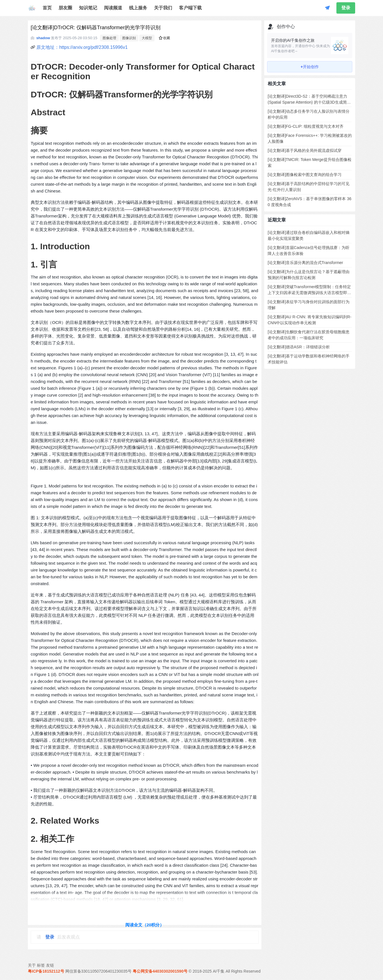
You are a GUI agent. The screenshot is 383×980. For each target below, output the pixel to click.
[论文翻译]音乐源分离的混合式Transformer (305, 263)
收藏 (164, 38)
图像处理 (109, 38)
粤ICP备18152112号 (46, 971)
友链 (50, 965)
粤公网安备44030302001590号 (160, 971)
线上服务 (138, 8)
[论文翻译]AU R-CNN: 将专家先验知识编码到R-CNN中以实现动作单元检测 (310, 320)
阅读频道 (113, 8)
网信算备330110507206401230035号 (99, 971)
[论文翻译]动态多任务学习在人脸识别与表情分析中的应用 (309, 114)
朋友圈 (65, 8)
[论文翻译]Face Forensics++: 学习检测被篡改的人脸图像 (310, 138)
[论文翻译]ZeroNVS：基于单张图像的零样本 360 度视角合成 (310, 202)
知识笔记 (88, 8)
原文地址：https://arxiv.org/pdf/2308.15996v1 (82, 47)
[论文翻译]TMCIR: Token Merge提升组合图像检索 (310, 163)
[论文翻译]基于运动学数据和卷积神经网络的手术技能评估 (309, 359)
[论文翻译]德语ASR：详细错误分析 (299, 347)
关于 (32, 965)
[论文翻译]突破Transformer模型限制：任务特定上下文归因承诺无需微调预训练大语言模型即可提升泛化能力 (309, 290)
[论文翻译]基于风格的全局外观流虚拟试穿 (305, 150)
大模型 (147, 38)
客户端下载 (190, 8)
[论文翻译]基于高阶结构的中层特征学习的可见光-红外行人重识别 (309, 187)
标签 (41, 965)
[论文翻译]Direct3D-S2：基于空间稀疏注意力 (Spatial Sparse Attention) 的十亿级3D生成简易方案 (309, 100)
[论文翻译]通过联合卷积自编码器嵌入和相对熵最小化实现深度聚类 (309, 235)
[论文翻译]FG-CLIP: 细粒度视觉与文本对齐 (306, 126)
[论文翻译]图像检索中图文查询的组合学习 (305, 175)
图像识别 (129, 38)
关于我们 (163, 8)
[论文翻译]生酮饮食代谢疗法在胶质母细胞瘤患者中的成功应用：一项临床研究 (309, 335)
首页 (47, 8)
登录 (346, 8)
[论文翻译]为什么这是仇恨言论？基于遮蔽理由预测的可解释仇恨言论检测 (309, 275)
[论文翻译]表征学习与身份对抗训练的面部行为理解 (309, 305)
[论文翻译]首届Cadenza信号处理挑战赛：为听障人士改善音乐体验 (309, 251)
